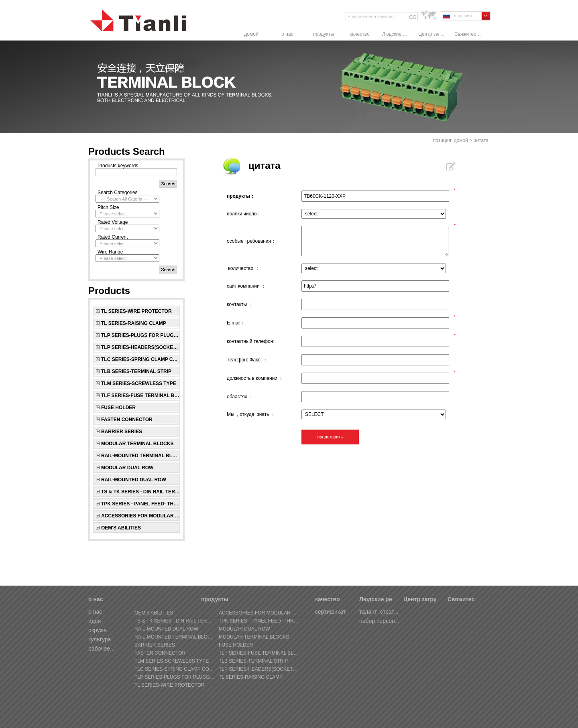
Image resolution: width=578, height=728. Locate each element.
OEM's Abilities (121, 528)
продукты (324, 34)
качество (359, 34)
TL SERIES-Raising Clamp (134, 323)
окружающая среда (113, 630)
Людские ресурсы (396, 34)
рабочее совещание (114, 649)
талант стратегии (382, 612)
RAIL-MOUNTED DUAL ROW (134, 480)
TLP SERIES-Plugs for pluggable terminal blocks (141, 335)
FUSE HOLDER (118, 408)
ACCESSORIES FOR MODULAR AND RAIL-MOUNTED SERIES (141, 516)
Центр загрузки (432, 34)
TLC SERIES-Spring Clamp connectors (141, 359)
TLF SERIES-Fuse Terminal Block (141, 395)
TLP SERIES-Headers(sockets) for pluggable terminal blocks (141, 347)
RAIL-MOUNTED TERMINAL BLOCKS (141, 456)
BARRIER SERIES (122, 432)
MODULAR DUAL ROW (127, 468)
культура (100, 639)
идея (95, 621)
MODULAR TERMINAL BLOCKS (137, 444)
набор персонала (382, 621)
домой (251, 34)
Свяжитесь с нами (468, 34)
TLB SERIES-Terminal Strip (136, 371)
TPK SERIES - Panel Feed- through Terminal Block (141, 504)
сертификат (330, 612)
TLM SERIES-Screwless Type (139, 383)
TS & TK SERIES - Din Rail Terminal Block (141, 492)
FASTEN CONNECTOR (127, 420)
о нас (287, 34)
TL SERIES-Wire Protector (136, 311)
